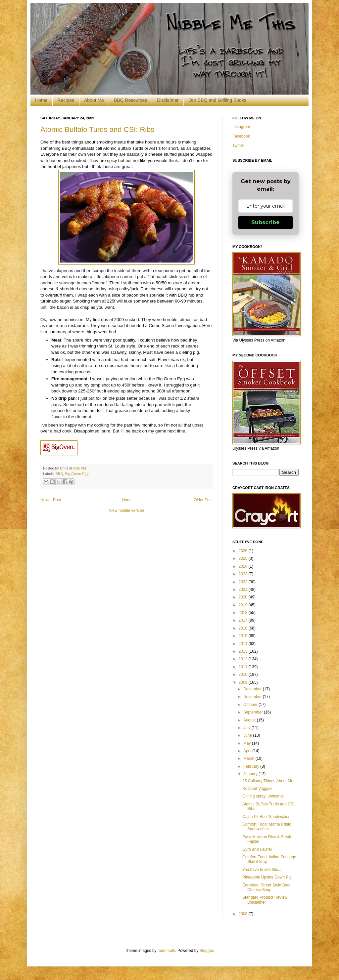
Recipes (66, 100)
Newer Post (51, 500)
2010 (244, 674)
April (248, 751)
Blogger (206, 951)
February (252, 766)
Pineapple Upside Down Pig (267, 877)
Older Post (203, 500)
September (254, 712)
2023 (244, 574)
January (251, 774)
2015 (244, 636)
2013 (244, 651)
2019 (244, 605)
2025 (244, 558)
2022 (244, 582)
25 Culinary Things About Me (268, 781)
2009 (244, 682)
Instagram (241, 127)
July (247, 728)
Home (41, 100)
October (251, 705)
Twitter (238, 145)
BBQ (59, 474)
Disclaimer (168, 100)
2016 (244, 628)
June (248, 735)
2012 (244, 659)
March (249, 758)
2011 (244, 667)
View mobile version (127, 510)
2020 (244, 597)
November (253, 697)
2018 (244, 613)
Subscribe (266, 222)
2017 (244, 620)
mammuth (166, 951)
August (250, 720)
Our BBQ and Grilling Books (218, 100)
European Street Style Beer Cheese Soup (266, 887)
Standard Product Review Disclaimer (265, 900)
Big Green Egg (77, 474)
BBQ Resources (130, 100)
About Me (94, 100)
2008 (244, 914)
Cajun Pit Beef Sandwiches (266, 817)
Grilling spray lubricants (263, 796)
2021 (244, 590)
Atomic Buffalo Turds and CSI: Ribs (97, 129)
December (253, 689)
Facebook (241, 136)
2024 (244, 566)
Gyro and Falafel (257, 849)
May (248, 743)
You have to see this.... (262, 870)
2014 (244, 644)
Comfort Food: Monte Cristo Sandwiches (267, 827)
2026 (244, 551)
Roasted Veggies (257, 789)
